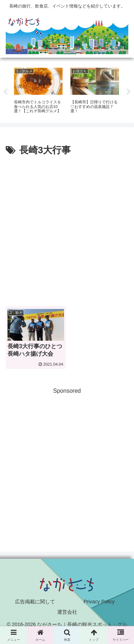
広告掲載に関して (35, 602)
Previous (5, 92)
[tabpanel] (38, 91)
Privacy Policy (99, 602)
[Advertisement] (67, 229)
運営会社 (67, 612)
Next (129, 92)
